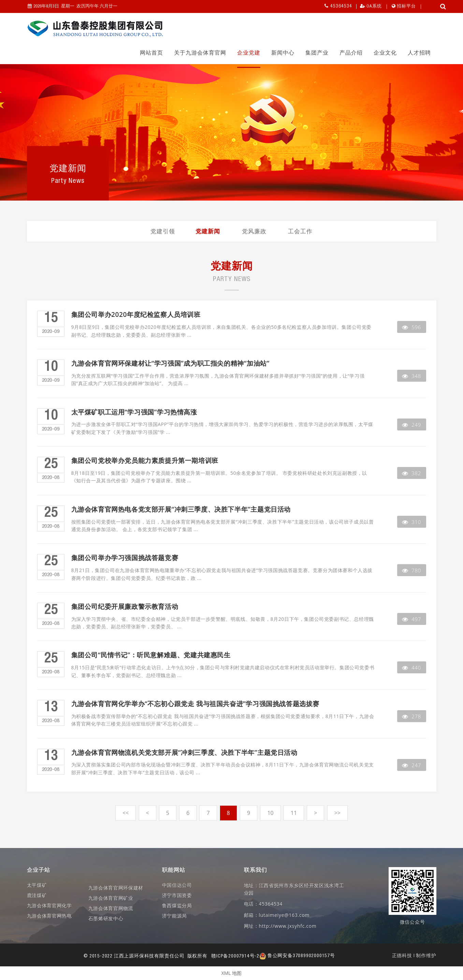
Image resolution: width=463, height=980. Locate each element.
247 (411, 765)
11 (294, 813)
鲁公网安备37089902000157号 (297, 956)
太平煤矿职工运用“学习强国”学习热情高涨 (134, 412)
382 (411, 473)
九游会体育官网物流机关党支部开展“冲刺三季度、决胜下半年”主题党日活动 (184, 753)
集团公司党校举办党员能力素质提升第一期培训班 (145, 461)
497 (411, 619)
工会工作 (300, 231)
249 (411, 425)
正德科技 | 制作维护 (414, 956)
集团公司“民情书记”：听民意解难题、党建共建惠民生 (151, 655)
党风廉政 (254, 231)
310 (411, 522)
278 (411, 716)
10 (270, 813)
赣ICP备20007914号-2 (235, 956)
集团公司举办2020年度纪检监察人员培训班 (136, 315)
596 (411, 327)
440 (411, 668)
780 (411, 570)
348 (411, 376)
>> (337, 813)
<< (126, 813)
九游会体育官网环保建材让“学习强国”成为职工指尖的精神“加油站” (170, 363)
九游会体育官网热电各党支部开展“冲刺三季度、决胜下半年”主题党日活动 (181, 509)
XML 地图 (232, 973)
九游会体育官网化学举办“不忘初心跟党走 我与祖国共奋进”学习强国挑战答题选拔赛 (195, 704)
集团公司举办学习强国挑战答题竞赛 (125, 558)
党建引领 (163, 231)
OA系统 (374, 7)
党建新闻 (208, 231)
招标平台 (406, 7)
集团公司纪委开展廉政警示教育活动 (125, 607)
